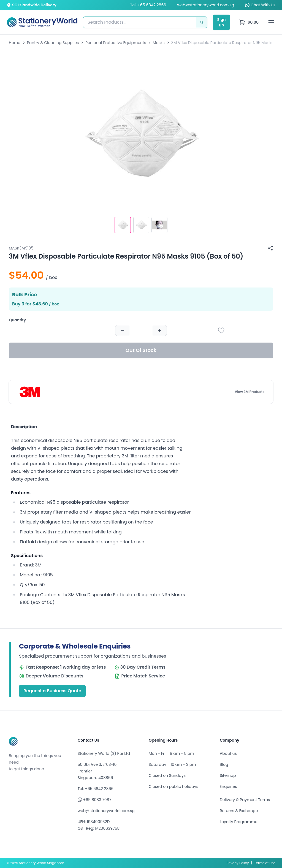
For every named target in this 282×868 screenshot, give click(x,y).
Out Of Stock (141, 350)
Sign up (221, 22)
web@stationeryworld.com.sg (206, 5)
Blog (224, 764)
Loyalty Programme (238, 822)
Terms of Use (265, 863)
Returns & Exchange (239, 811)
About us (228, 753)
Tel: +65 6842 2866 (148, 5)
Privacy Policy (238, 863)
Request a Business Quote (52, 691)
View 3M (250, 392)
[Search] (202, 22)
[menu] (249, 22)
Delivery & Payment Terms (245, 800)
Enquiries (228, 786)
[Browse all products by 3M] (30, 392)
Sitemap (228, 775)
